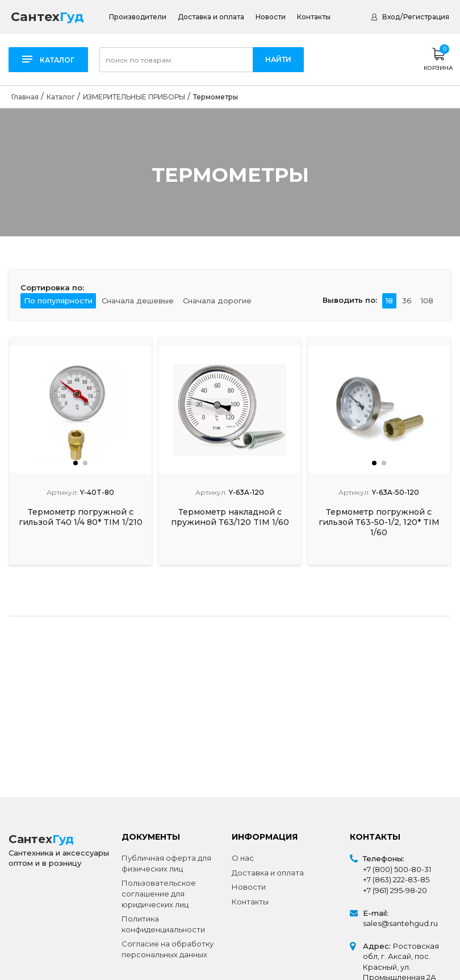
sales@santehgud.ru (400, 923)
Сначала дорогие (217, 301)
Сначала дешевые (138, 301)
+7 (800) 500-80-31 (397, 869)
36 (407, 301)
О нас (243, 858)
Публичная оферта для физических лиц (166, 863)
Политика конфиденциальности (163, 924)
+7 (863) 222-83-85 (396, 879)
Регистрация (426, 17)
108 (427, 301)
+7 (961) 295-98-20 (395, 890)
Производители (138, 17)
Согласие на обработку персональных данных (168, 949)
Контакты (314, 17)
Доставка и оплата (211, 17)
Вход (391, 17)
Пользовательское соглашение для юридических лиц (159, 893)
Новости (271, 17)
